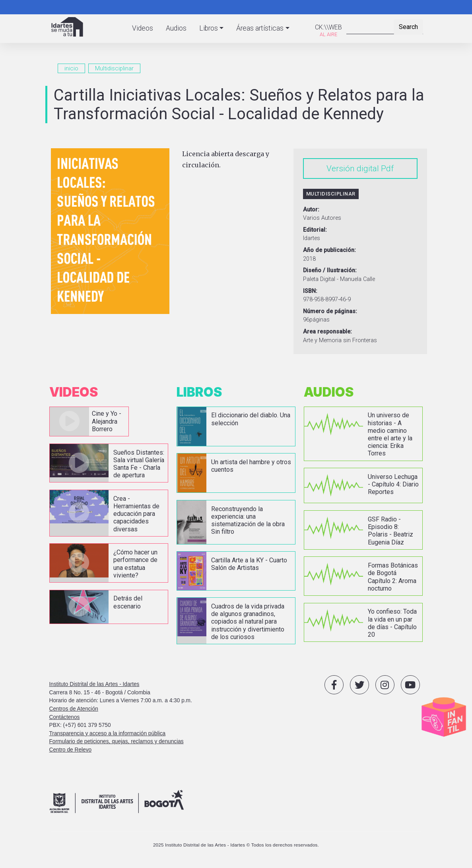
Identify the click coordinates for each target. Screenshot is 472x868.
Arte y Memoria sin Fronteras (340, 340)
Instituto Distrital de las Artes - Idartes (94, 684)
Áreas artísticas (260, 28)
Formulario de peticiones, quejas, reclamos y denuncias (117, 741)
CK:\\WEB (328, 27)
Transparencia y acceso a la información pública (108, 733)
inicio (71, 68)
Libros (209, 28)
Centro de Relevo (71, 750)
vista (89, 421)
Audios (176, 28)
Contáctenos (65, 717)
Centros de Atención (74, 709)
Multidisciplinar (114, 68)
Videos (143, 28)
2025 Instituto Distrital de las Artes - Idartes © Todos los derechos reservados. (236, 845)
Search (408, 27)
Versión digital (353, 169)
